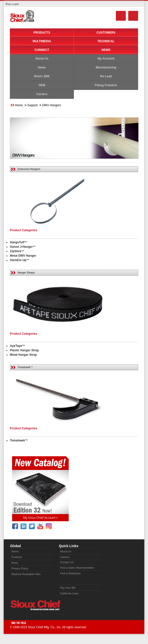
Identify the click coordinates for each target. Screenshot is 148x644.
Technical (106, 41)
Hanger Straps (26, 273)
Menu (133, 16)
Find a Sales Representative (77, 568)
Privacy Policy (20, 568)
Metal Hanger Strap (23, 355)
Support (32, 105)
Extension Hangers (29, 169)
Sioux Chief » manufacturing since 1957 (35, 605)
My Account (106, 59)
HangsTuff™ (19, 242)
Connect (42, 50)
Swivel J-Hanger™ (23, 247)
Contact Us (67, 562)
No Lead (106, 76)
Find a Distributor (70, 573)
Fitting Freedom (106, 85)
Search (121, 16)
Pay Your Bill (68, 588)
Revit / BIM (42, 76)
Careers (42, 94)
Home (19, 105)
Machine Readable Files (26, 574)
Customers (106, 33)
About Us (42, 59)
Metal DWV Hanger (23, 256)
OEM (42, 85)
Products (42, 33)
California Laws (69, 593)
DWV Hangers (52, 105)
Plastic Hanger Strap (24, 350)
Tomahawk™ (25, 367)
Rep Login (12, 4)
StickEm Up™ (20, 260)
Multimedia (42, 41)
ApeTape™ (18, 346)
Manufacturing (106, 67)
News (106, 50)
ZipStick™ (17, 251)
